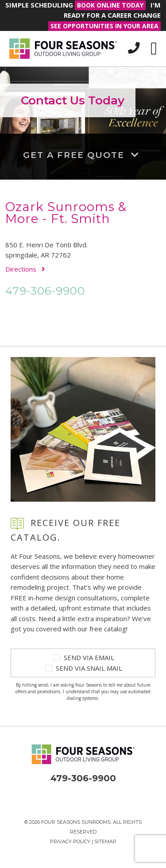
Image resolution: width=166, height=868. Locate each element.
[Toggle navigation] (154, 49)
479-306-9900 (45, 291)
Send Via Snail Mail (89, 668)
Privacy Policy (70, 841)
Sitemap (105, 841)
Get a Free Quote (83, 155)
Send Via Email (89, 657)
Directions (25, 269)
